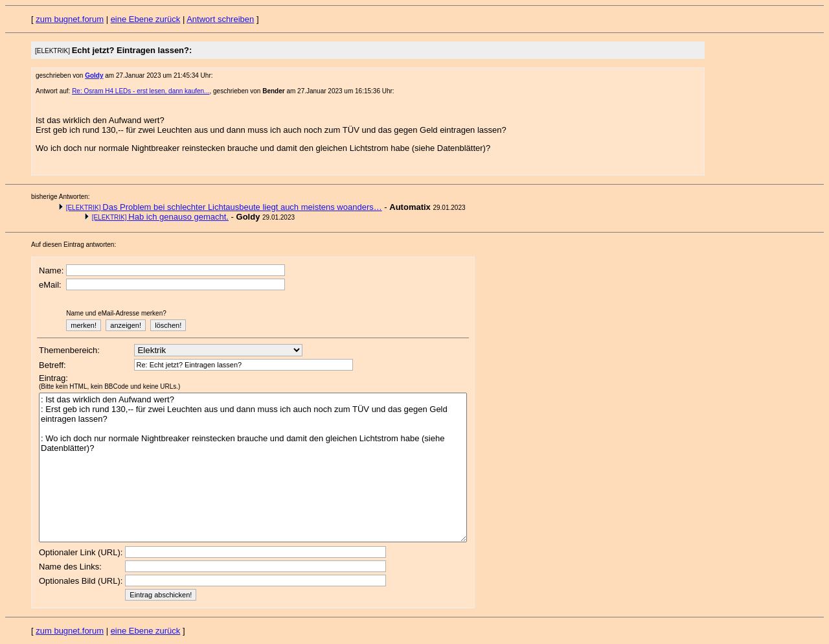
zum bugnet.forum (70, 19)
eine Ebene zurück (146, 19)
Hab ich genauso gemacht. (160, 217)
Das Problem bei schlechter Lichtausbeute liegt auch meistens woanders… (224, 207)
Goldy (94, 75)
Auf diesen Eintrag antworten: (74, 245)
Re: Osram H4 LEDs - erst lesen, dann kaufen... (141, 91)
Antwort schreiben (220, 19)
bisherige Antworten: (61, 197)
